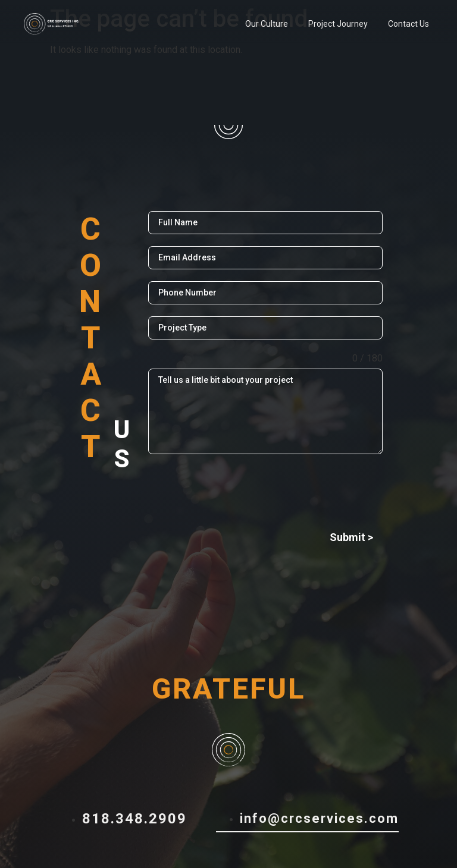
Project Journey (338, 24)
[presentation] (265, 489)
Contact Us (409, 24)
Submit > (351, 537)
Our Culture (267, 24)
